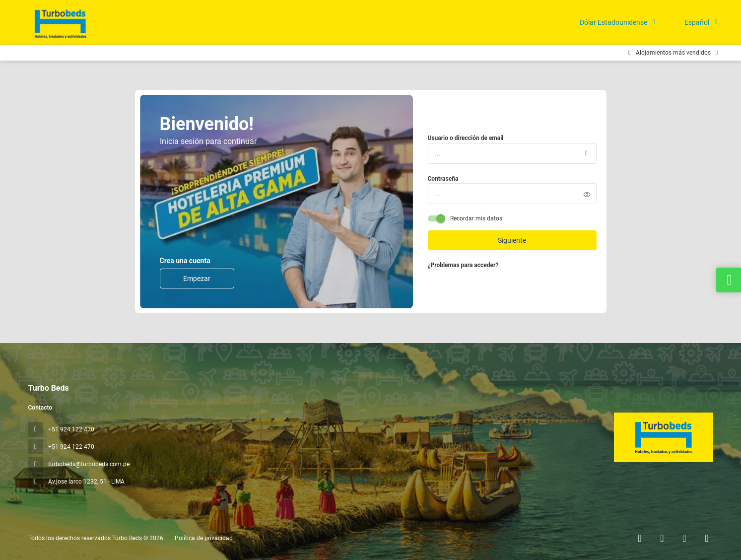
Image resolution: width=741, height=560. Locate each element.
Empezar (197, 279)
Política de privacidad (204, 538)
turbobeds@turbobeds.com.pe (89, 464)
